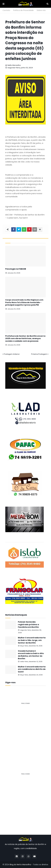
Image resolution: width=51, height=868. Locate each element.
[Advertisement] (25, 732)
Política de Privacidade (23, 10)
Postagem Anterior (12, 354)
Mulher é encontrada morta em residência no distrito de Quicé (32, 669)
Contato (6, 10)
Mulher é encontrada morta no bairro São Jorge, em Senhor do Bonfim (32, 640)
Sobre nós (41, 10)
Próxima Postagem (39, 354)
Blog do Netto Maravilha (20, 865)
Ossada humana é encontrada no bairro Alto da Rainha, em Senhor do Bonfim (31, 655)
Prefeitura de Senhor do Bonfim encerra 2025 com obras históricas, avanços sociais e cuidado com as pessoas (25, 339)
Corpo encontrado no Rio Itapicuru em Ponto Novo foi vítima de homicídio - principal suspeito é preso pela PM (24, 302)
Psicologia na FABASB (16, 269)
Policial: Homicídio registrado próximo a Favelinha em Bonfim (28, 624)
